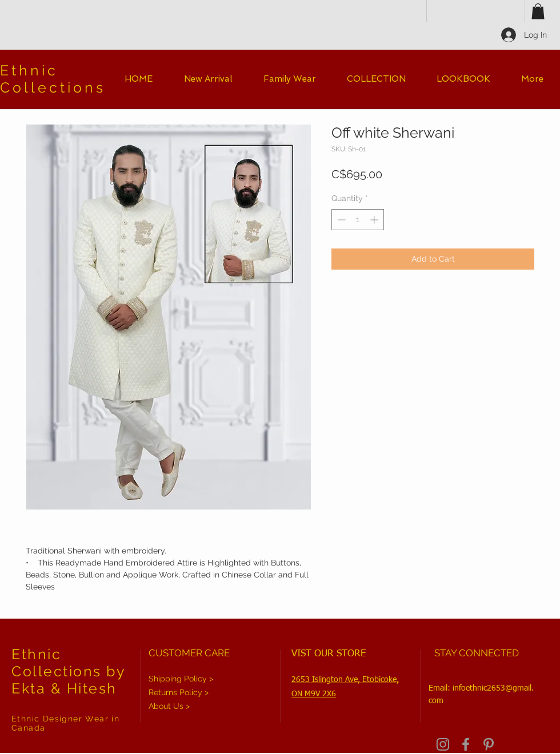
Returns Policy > (179, 692)
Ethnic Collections (53, 79)
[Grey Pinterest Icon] (489, 744)
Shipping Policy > (181, 679)
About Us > (169, 706)
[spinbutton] (358, 220)
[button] (538, 11)
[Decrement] (340, 220)
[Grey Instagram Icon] (443, 744)
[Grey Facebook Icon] (466, 744)
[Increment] (375, 220)
